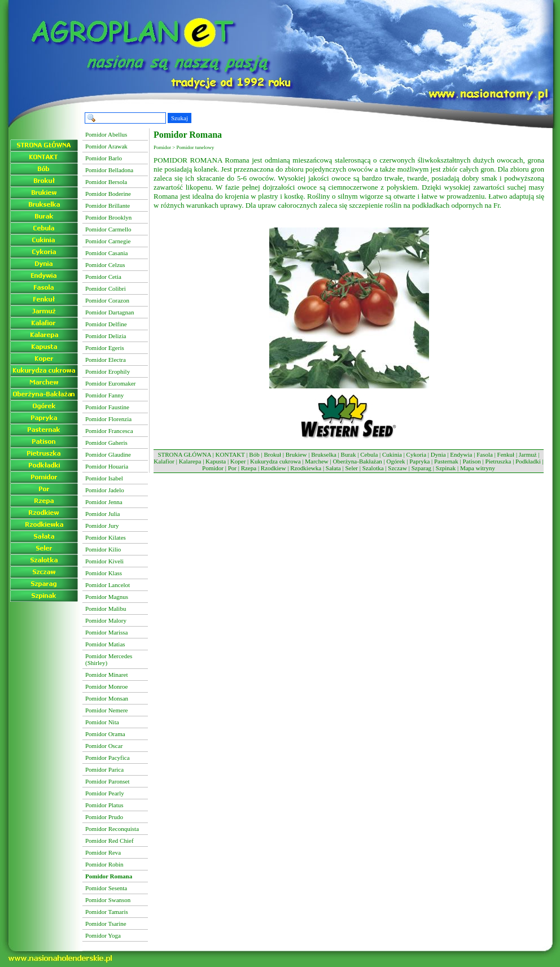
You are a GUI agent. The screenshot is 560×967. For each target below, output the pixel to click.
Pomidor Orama (105, 734)
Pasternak (446, 461)
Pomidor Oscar (104, 746)
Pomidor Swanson (108, 900)
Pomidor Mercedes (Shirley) (109, 659)
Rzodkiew (274, 468)
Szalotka (373, 468)
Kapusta (216, 461)
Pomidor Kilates (106, 537)
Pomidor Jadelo (105, 490)
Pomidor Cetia (103, 277)
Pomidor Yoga (103, 935)
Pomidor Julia (102, 514)
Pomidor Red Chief (110, 841)
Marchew (317, 461)
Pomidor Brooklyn (108, 217)
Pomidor (213, 468)
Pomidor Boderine (108, 194)
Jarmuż (528, 454)
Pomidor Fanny (104, 395)
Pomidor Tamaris (107, 912)
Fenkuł (506, 454)
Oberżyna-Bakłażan (357, 461)
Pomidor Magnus (107, 597)
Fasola (485, 454)
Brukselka (324, 454)
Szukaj (180, 118)
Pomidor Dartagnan (110, 312)
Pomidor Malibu (106, 609)
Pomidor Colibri (106, 288)
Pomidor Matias (105, 644)
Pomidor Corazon (107, 300)
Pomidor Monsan (107, 698)
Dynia (438, 454)
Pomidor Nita (102, 722)
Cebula (369, 454)
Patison (471, 461)
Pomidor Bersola (106, 182)
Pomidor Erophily (108, 371)
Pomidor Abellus (106, 134)
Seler (351, 468)
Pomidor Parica (104, 769)
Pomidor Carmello (108, 229)
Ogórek (396, 461)
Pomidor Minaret (106, 675)
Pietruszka (498, 461)
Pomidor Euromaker (111, 383)
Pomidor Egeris (105, 348)
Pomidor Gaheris (106, 443)
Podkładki (528, 461)
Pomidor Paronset (108, 781)
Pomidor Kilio (103, 549)
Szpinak (446, 468)
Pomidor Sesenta (106, 888)
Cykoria (416, 454)
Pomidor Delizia (106, 336)
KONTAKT (230, 454)
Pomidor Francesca (109, 431)
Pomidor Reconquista (112, 829)
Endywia (461, 454)
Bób (254, 454)
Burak (349, 454)
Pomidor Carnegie (108, 241)
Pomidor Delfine (106, 324)
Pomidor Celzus (105, 265)
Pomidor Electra (106, 360)
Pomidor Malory (106, 620)
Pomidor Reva (103, 852)
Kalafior (164, 461)
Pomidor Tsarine (106, 924)
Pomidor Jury (102, 526)
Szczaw (397, 468)
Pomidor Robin (104, 864)
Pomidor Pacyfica (108, 758)
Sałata (333, 468)
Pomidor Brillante (108, 205)
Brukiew (296, 454)
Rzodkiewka (306, 468)
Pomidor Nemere (106, 710)
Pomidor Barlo (104, 158)
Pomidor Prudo (104, 817)
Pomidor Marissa (106, 632)
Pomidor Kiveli (104, 561)
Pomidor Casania (106, 253)
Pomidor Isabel (104, 478)
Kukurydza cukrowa (275, 461)
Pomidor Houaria (107, 466)
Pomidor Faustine (107, 407)
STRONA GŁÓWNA (184, 454)
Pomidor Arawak (106, 146)
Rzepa (249, 468)
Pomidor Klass (104, 573)
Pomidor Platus (104, 805)
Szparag (421, 468)
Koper (238, 461)
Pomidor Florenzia (108, 419)
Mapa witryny (478, 468)
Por (232, 468)
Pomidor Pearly (105, 793)
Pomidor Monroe (106, 686)
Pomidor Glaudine (108, 454)
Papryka (419, 461)
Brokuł (272, 454)
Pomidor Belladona (109, 170)
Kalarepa (190, 461)
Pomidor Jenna (104, 502)
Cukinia (392, 454)
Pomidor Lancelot (108, 585)
